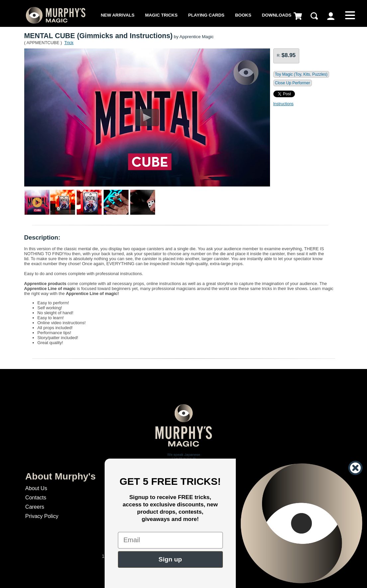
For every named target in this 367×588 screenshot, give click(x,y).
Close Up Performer (293, 83)
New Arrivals (117, 15)
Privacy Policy (42, 516)
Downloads (277, 15)
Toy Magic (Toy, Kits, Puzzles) (301, 74)
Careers (35, 507)
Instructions (283, 104)
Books (243, 15)
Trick (69, 43)
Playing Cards (206, 15)
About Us (36, 488)
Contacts (36, 498)
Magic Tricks (161, 15)
